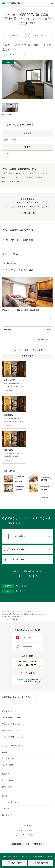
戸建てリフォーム (9, 711)
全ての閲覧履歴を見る (41, 340)
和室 (4, 182)
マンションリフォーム (11, 724)
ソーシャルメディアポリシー (28, 835)
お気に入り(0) (41, 35)
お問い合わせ (7, 787)
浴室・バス (7, 177)
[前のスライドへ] (4, 318)
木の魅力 (6, 752)
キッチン (41, 173)
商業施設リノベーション (12, 730)
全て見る (45, 498)
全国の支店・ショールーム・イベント (17, 697)
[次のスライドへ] (51, 318)
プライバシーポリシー (27, 830)
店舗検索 (6, 774)
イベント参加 (7, 780)
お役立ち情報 (7, 765)
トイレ (18, 177)
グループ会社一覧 (11, 802)
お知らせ (6, 809)
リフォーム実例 (8, 759)
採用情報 (7, 815)
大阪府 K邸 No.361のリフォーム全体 (18, 173)
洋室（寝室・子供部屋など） (36, 177)
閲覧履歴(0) (14, 35)
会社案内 (6, 796)
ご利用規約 (27, 826)
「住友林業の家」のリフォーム (15, 737)
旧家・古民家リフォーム (12, 718)
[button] (13, 318)
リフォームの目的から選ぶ (13, 746)
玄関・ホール (15, 182)
